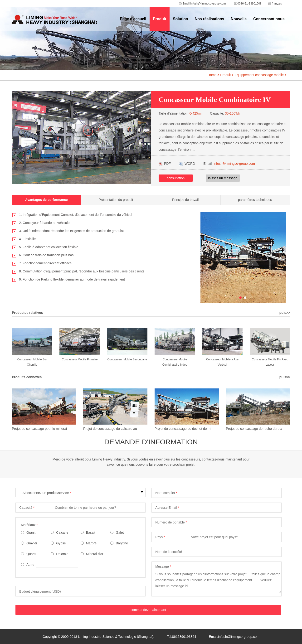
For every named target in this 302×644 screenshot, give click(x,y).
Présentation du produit (116, 200)
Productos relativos (27, 313)
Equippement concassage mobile (259, 75)
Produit (225, 75)
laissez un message (223, 178)
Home (212, 75)
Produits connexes (27, 377)
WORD (187, 164)
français (277, 4)
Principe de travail (185, 200)
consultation (176, 178)
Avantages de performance (46, 200)
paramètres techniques (255, 200)
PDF (165, 164)
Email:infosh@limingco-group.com (202, 4)
